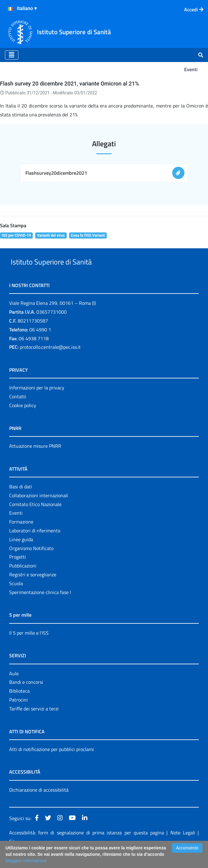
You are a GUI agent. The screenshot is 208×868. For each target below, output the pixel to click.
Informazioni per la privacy (37, 402)
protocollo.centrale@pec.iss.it (50, 361)
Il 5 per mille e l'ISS (29, 647)
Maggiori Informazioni (26, 861)
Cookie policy (23, 419)
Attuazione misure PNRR (35, 460)
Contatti (18, 410)
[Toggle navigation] (12, 55)
